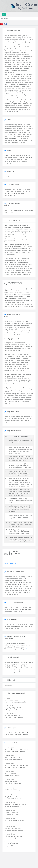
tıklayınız (29, 649)
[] (5, 30)
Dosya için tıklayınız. (11, 564)
